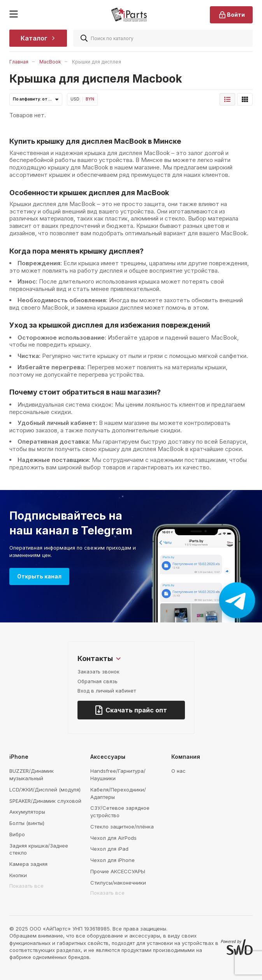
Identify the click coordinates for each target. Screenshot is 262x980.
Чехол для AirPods (113, 838)
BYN (90, 99)
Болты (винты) (27, 823)
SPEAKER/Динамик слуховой (45, 801)
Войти (231, 15)
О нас (178, 771)
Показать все (26, 886)
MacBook (50, 62)
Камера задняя (28, 864)
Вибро (17, 834)
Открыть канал (39, 576)
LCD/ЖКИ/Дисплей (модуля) (45, 790)
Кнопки (18, 875)
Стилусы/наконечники (118, 883)
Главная (19, 62)
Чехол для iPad (109, 849)
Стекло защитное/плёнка (122, 827)
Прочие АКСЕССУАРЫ (118, 871)
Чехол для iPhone (113, 860)
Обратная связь (98, 681)
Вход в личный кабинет (107, 691)
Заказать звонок (98, 672)
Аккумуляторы (27, 812)
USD (75, 99)
